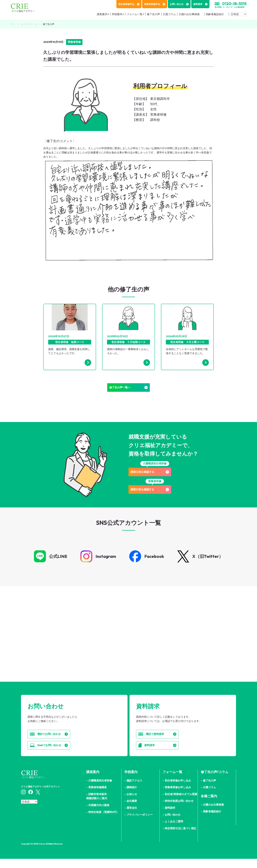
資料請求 (200, 4)
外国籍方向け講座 (99, 814)
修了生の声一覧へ (128, 389)
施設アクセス (134, 790)
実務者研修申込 (155, 4)
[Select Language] (238, 14)
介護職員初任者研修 (100, 790)
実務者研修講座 (98, 796)
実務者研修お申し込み (178, 796)
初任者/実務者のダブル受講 (181, 803)
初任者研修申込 (129, 4)
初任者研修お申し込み (178, 790)
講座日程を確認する (155, 475)
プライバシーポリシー (140, 824)
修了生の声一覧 (29, 24)
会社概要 (132, 810)
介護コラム (169, 14)
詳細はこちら (63, 652)
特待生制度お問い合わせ (179, 810)
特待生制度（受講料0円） (104, 821)
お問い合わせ (179, 4)
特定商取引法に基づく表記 (180, 837)
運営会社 (132, 817)
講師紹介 (132, 796)
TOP (13, 24)
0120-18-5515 (234, 4)
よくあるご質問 (174, 831)
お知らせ (132, 803)
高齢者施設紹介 (215, 14)
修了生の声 (153, 14)
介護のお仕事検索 (189, 14)
